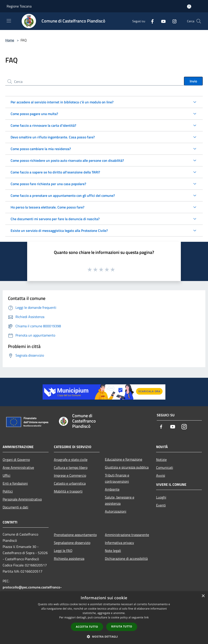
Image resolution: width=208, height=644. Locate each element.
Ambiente (112, 489)
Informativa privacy (119, 543)
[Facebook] (151, 21)
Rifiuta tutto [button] (122, 626)
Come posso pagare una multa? (34, 114)
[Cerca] (199, 21)
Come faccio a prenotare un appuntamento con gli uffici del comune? (63, 195)
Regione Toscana (19, 6)
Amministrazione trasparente (127, 535)
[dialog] (104, 618)
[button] (104, 637)
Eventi (161, 505)
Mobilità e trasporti (68, 491)
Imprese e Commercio (70, 475)
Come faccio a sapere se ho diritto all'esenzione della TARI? (55, 172)
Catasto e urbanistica (70, 483)
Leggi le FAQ (63, 551)
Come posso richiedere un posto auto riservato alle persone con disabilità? (67, 160)
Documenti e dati (15, 507)
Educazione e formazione (124, 459)
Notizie (161, 460)
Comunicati (165, 467)
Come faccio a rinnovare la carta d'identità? (43, 125)
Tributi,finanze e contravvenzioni (117, 478)
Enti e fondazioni (15, 483)
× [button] (203, 596)
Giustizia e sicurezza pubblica (127, 467)
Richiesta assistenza (69, 558)
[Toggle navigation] (9, 21)
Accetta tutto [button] (87, 627)
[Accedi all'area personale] (189, 7)
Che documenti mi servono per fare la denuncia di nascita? (55, 219)
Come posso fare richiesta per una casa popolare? (48, 184)
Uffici (7, 475)
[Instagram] (173, 21)
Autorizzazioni (116, 511)
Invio (193, 81)
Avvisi (161, 475)
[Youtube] (162, 21)
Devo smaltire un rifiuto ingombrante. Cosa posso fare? (53, 137)
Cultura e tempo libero (71, 467)
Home (10, 40)
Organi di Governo (16, 460)
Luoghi (161, 497)
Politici (8, 491)
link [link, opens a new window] (147, 617)
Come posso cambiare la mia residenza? (41, 149)
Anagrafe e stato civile (71, 460)
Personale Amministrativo (22, 499)
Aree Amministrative (18, 467)
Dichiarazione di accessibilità (126, 558)
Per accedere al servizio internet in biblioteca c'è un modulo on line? (62, 102)
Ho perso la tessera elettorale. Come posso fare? (47, 207)
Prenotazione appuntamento (75, 535)
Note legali (113, 551)
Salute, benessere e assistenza (120, 500)
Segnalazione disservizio (72, 543)
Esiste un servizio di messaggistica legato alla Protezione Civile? (59, 231)
